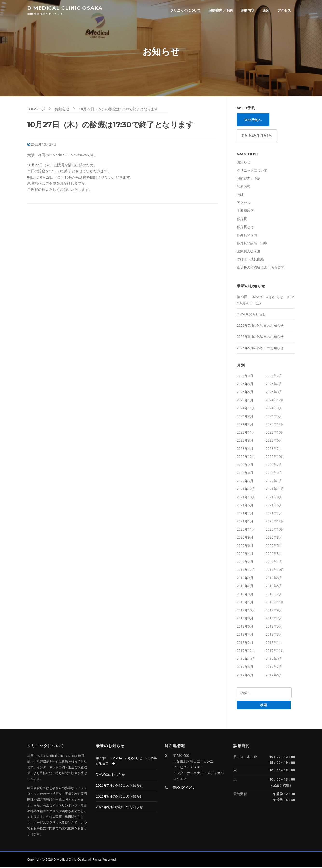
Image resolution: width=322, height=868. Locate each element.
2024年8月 (245, 417)
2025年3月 (274, 392)
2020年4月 (245, 554)
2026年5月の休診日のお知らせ (260, 349)
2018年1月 (274, 643)
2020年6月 (245, 546)
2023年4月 (245, 449)
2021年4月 (245, 514)
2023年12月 (275, 425)
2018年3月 (274, 635)
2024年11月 (246, 409)
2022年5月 (274, 473)
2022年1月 (274, 482)
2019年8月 (274, 579)
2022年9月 (245, 465)
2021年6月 (245, 506)
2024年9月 (274, 409)
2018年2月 (245, 643)
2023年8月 (245, 441)
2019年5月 (274, 587)
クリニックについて (185, 10)
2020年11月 (246, 530)
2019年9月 (245, 579)
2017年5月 (274, 676)
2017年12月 (246, 651)
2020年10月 (275, 530)
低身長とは (245, 227)
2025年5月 (245, 392)
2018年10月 (246, 611)
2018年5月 (274, 627)
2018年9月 (274, 611)
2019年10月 (275, 570)
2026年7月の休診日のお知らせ (260, 326)
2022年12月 (246, 457)
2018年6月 (245, 627)
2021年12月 (246, 490)
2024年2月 (245, 425)
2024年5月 (274, 417)
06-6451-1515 (257, 136)
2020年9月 (245, 538)
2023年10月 (275, 433)
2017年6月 (245, 676)
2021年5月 (274, 506)
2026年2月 (274, 376)
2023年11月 (246, 433)
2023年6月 (274, 441)
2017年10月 (246, 659)
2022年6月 (245, 473)
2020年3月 (274, 554)
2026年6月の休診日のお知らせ (260, 337)
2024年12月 (275, 401)
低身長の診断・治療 (252, 244)
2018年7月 (274, 619)
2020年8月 (274, 538)
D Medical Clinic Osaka (65, 8)
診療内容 (247, 10)
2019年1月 (245, 603)
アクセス (284, 10)
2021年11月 (275, 490)
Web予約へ (253, 121)
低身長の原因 (247, 236)
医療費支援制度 (249, 252)
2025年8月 (245, 385)
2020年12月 (275, 522)
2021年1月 (245, 522)
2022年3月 (245, 482)
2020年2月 (245, 562)
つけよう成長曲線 (250, 260)
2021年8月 (274, 498)
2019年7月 (245, 587)
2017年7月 (274, 667)
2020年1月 (274, 562)
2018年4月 (245, 635)
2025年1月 (245, 401)
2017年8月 (245, 667)
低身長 (242, 219)
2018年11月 (275, 603)
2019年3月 (245, 595)
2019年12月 (246, 570)
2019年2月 (274, 595)
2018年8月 (245, 619)
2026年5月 (245, 376)
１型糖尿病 (245, 211)
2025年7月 (274, 385)
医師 (266, 10)
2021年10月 (246, 498)
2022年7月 (274, 465)
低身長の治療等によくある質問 (260, 268)
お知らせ (244, 163)
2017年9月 (274, 659)
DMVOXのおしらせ (251, 315)
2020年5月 (274, 546)
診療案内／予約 (221, 10)
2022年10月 (275, 457)
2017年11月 (275, 651)
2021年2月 (274, 514)
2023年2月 (274, 449)
